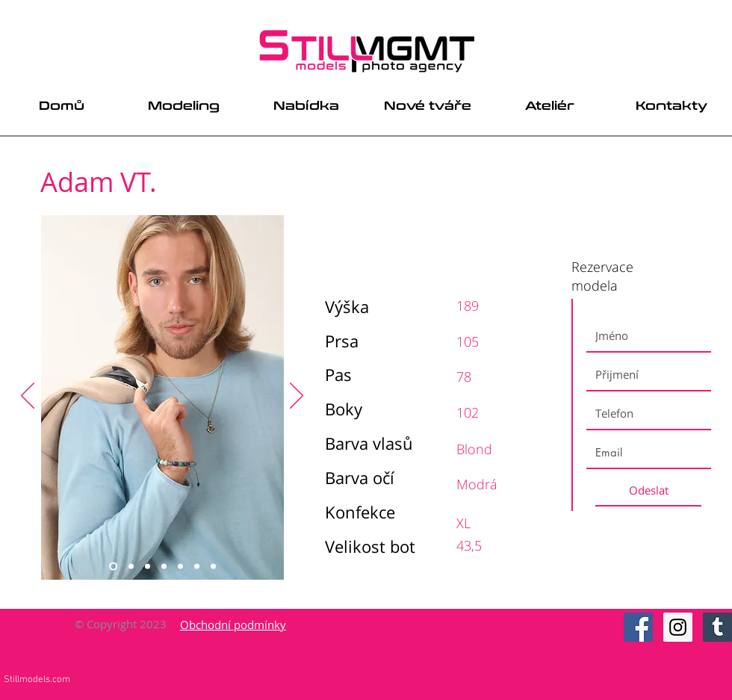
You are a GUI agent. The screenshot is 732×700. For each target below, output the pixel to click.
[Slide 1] (113, 567)
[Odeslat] (648, 490)
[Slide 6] (197, 567)
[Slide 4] (164, 567)
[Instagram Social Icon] (678, 627)
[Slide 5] (180, 567)
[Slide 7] (213, 567)
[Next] (297, 397)
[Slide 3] (148, 567)
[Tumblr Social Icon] (717, 627)
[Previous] (28, 397)
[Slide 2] (131, 567)
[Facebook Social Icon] (638, 627)
